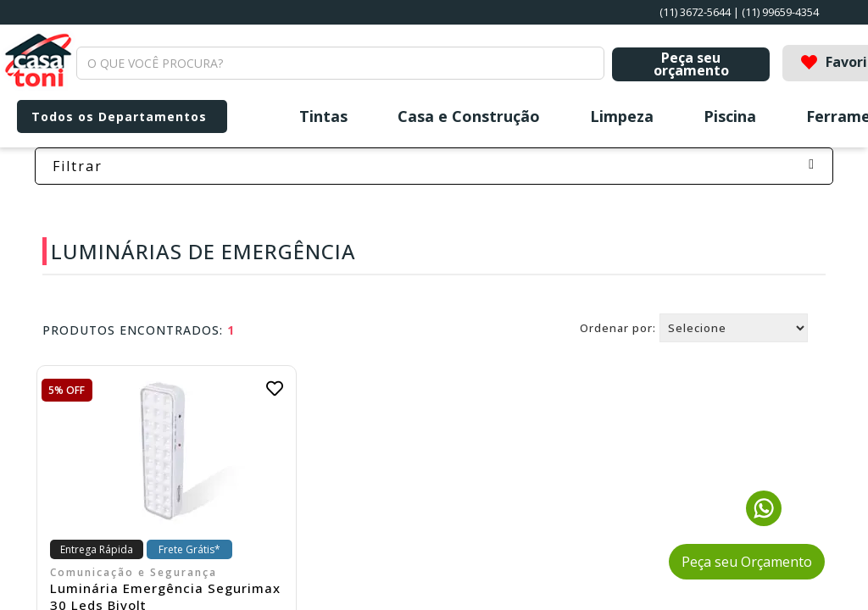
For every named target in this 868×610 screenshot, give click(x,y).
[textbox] (340, 63)
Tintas (323, 116)
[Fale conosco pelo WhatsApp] (764, 521)
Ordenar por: (618, 328)
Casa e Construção (469, 116)
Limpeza (622, 116)
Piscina (730, 116)
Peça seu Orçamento (747, 562)
